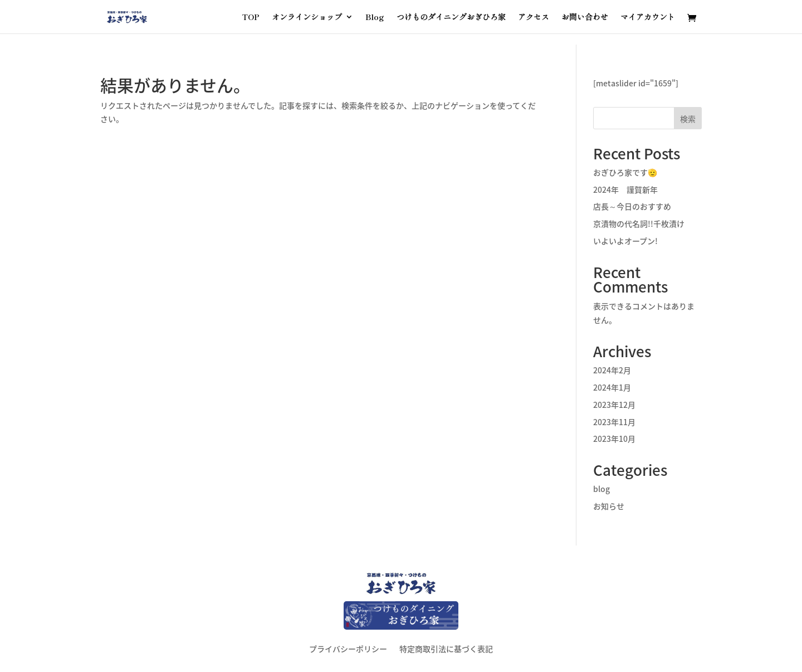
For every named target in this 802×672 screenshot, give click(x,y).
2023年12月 (614, 405)
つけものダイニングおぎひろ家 (451, 18)
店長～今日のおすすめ (632, 206)
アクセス (534, 18)
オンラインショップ (307, 18)
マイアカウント (648, 18)
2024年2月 (612, 370)
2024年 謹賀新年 (625, 189)
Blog (375, 18)
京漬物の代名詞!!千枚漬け (639, 223)
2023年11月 (614, 422)
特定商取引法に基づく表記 (446, 648)
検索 (688, 119)
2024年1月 (612, 387)
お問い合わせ (585, 18)
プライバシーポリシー (348, 648)
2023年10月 (614, 439)
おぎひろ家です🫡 (625, 172)
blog (601, 489)
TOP (251, 18)
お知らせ (609, 506)
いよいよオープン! (625, 241)
